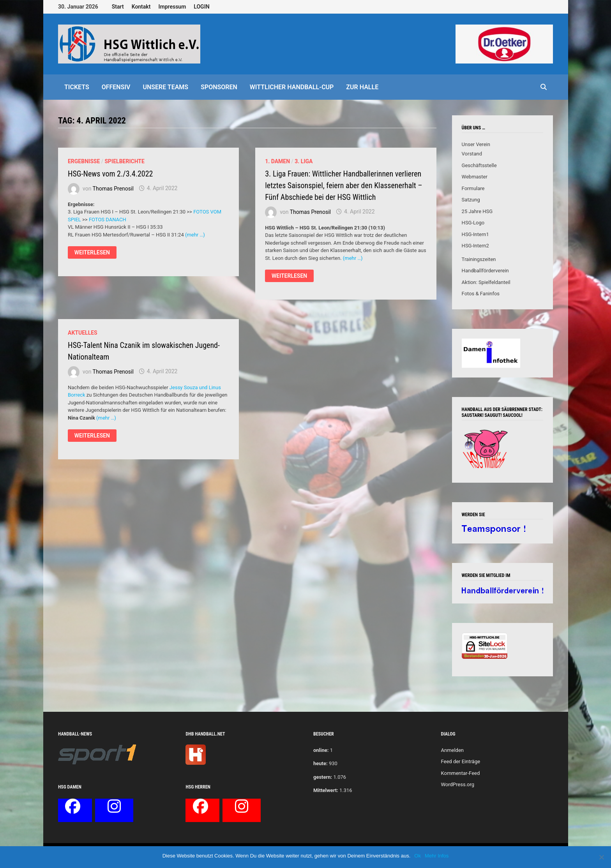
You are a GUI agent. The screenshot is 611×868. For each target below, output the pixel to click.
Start (118, 7)
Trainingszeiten (479, 259)
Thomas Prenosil (113, 188)
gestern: (323, 777)
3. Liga (304, 161)
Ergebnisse (84, 161)
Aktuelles (83, 333)
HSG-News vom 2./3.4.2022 (110, 174)
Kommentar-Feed (460, 773)
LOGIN (201, 7)
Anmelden (452, 750)
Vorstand (472, 154)
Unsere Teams (165, 87)
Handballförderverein (485, 271)
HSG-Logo (473, 223)
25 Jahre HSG (477, 211)
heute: (321, 763)
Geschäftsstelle (479, 165)
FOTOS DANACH (108, 220)
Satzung (471, 200)
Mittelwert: (326, 790)
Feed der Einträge (460, 761)
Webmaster (475, 177)
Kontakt (141, 7)
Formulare (473, 188)
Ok (418, 856)
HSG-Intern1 (475, 234)
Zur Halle (362, 87)
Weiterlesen (92, 253)
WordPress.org (457, 784)
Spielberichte (124, 161)
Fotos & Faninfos (481, 294)
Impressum (172, 7)
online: (321, 750)
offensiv (116, 87)
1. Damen (277, 161)
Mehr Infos (437, 856)
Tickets (77, 87)
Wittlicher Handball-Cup (292, 87)
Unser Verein (476, 144)
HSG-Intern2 (475, 246)
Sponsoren (219, 87)
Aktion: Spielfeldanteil (486, 282)
